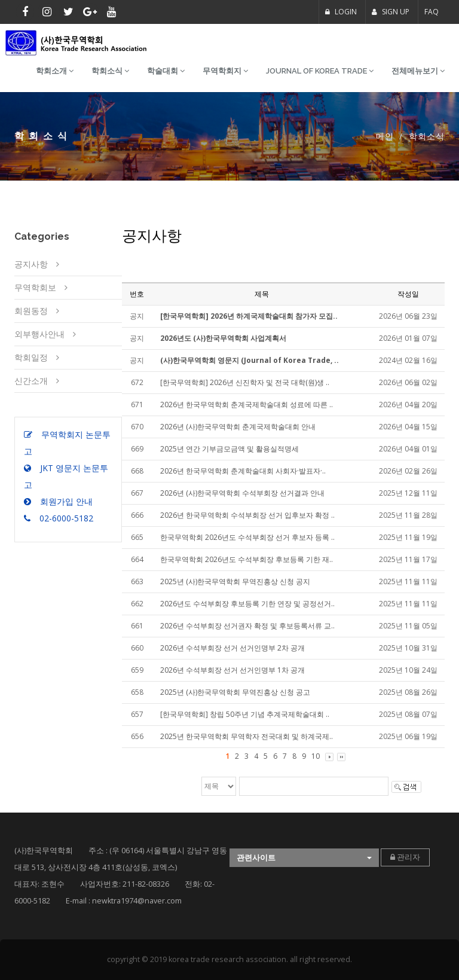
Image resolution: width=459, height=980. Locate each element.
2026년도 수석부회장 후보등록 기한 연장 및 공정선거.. (247, 604)
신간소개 (31, 381)
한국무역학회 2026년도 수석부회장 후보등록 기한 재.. (247, 559)
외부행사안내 (39, 334)
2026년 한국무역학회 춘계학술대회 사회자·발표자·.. (243, 471)
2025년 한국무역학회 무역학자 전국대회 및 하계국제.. (247, 736)
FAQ (432, 12)
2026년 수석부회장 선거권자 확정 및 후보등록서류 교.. (247, 626)
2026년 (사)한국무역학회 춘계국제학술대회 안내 (238, 427)
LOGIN (341, 12)
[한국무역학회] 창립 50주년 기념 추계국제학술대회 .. (245, 714)
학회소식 (110, 71)
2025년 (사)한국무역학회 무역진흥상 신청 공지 (235, 581)
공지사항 (31, 264)
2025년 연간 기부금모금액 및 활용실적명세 (229, 449)
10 (316, 756)
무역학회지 (225, 71)
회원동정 (31, 311)
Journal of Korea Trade (320, 71)
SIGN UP (391, 12)
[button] (304, 858)
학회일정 (31, 357)
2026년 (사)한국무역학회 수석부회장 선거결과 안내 (242, 493)
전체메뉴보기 (418, 71)
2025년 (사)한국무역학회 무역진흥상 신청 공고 (235, 692)
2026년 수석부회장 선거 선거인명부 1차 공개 (232, 670)
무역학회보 (35, 287)
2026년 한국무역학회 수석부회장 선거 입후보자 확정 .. (247, 515)
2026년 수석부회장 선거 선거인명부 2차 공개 (232, 648)
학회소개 (55, 71)
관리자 (405, 857)
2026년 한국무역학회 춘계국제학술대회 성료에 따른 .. (247, 404)
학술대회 (166, 71)
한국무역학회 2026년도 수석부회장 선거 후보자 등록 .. (247, 537)
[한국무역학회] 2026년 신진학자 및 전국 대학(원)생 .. (245, 382)
